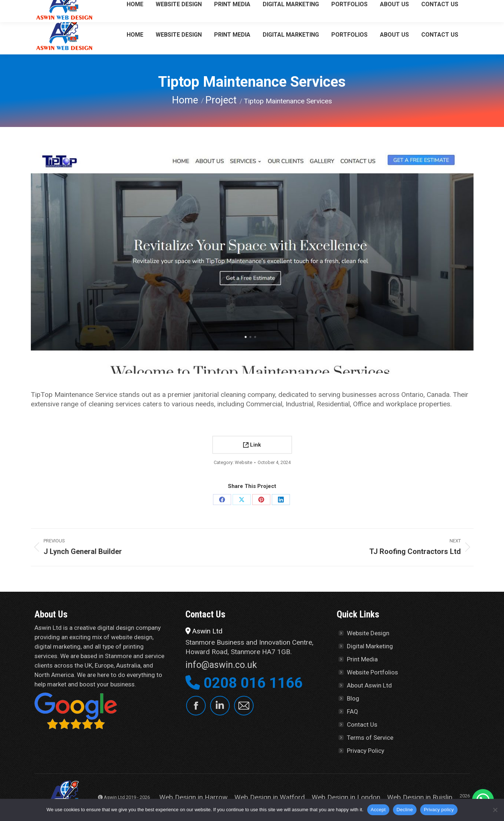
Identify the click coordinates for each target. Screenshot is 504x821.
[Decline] (495, 810)
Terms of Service (370, 738)
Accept (378, 810)
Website (243, 462)
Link (252, 445)
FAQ (353, 711)
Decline (405, 810)
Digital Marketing (370, 646)
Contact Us (362, 724)
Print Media (362, 659)
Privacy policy (439, 810)
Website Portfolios (372, 672)
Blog (353, 698)
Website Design (368, 633)
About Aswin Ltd (369, 685)
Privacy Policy (366, 751)
